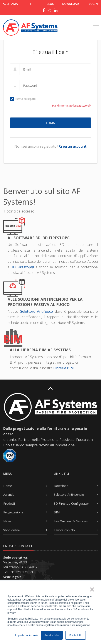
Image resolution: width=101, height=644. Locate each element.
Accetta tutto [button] (52, 635)
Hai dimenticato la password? (72, 105)
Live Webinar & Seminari (71, 521)
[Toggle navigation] (96, 23)
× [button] (92, 589)
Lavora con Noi (65, 530)
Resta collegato (23, 99)
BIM (57, 512)
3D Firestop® (22, 267)
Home (8, 486)
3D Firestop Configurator (71, 503)
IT (32, 4)
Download (61, 486)
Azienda (9, 495)
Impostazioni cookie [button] (27, 635)
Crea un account (73, 146)
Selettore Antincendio (69, 495)
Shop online (12, 530)
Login (93, 4)
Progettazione (13, 512)
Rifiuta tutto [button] (76, 635)
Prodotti (9, 503)
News (7, 521)
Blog (50, 4)
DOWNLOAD (71, 4)
